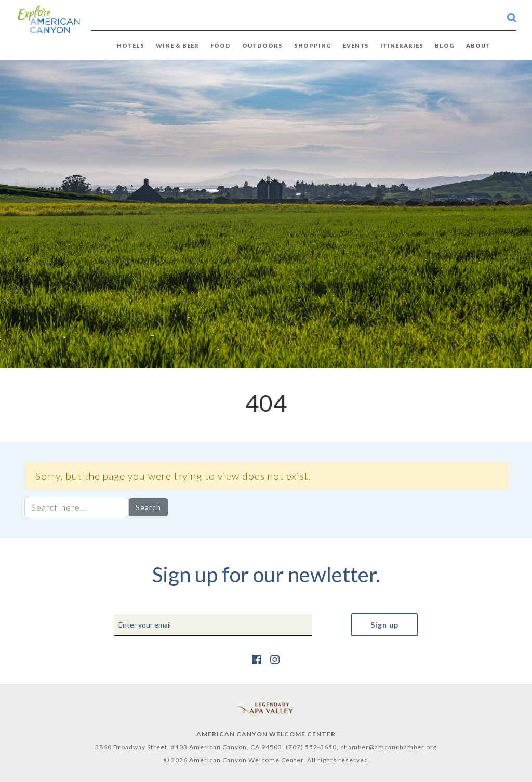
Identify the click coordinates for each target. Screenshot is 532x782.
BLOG (445, 45)
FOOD (221, 45)
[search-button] (512, 17)
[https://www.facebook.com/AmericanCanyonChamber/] (257, 659)
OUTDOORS (262, 45)
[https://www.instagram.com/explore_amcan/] (275, 659)
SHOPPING (313, 45)
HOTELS (131, 45)
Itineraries (402, 45)
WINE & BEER (177, 45)
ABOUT (478, 45)
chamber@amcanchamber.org (389, 747)
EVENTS (356, 45)
